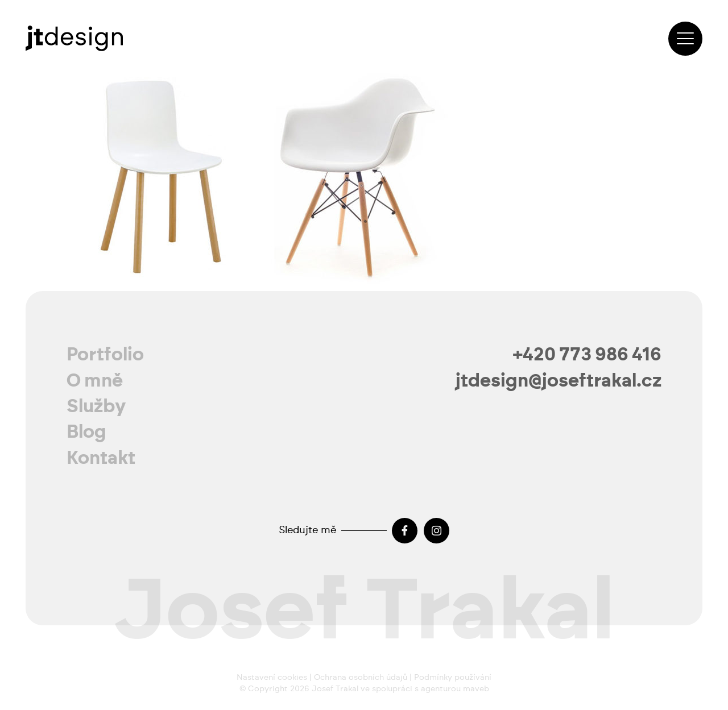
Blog (86, 432)
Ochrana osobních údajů (361, 678)
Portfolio (105, 355)
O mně (95, 381)
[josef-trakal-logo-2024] (74, 38)
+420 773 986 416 (587, 355)
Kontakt (101, 458)
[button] (685, 39)
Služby (96, 406)
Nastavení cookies (272, 678)
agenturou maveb (455, 689)
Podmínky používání (453, 678)
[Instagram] (437, 531)
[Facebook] (405, 531)
